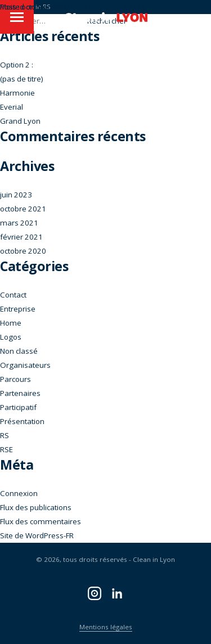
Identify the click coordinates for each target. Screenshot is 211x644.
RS (5, 435)
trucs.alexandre (180, 7)
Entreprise (18, 309)
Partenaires (20, 393)
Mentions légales (106, 627)
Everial (12, 107)
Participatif (18, 407)
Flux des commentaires (41, 521)
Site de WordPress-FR (37, 535)
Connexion (19, 493)
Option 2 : (17, 65)
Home (11, 323)
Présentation (22, 421)
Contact (13, 295)
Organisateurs (25, 365)
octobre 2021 (23, 209)
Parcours (15, 379)
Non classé (19, 351)
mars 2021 (19, 223)
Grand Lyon (20, 121)
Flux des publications (36, 507)
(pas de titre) (22, 79)
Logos (11, 337)
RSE (6, 449)
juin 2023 (16, 195)
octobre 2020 (23, 251)
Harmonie (17, 93)
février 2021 (21, 237)
